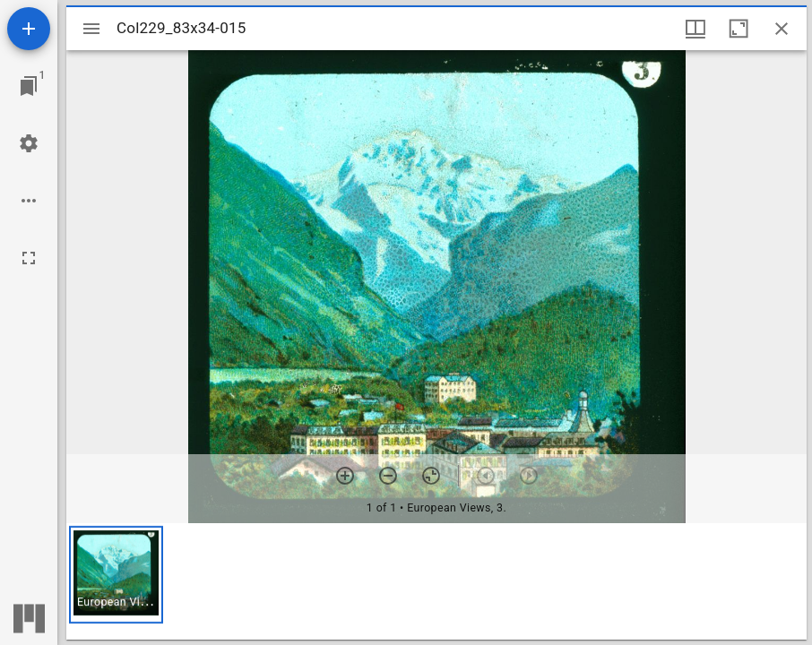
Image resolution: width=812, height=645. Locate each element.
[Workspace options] (29, 201)
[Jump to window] (29, 86)
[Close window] (782, 29)
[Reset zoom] (431, 476)
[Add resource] (29, 29)
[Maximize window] (739, 29)
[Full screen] (29, 258)
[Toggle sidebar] (91, 29)
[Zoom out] (388, 476)
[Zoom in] (345, 476)
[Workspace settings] (29, 143)
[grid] (436, 581)
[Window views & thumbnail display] (695, 29)
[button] (116, 575)
